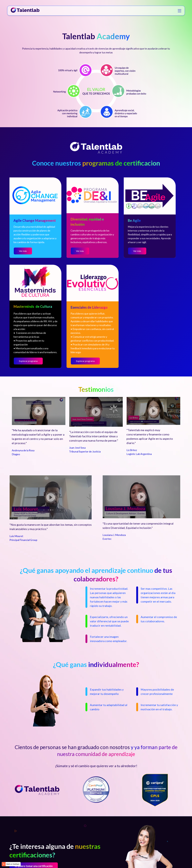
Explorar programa (28, 361)
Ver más (23, 251)
